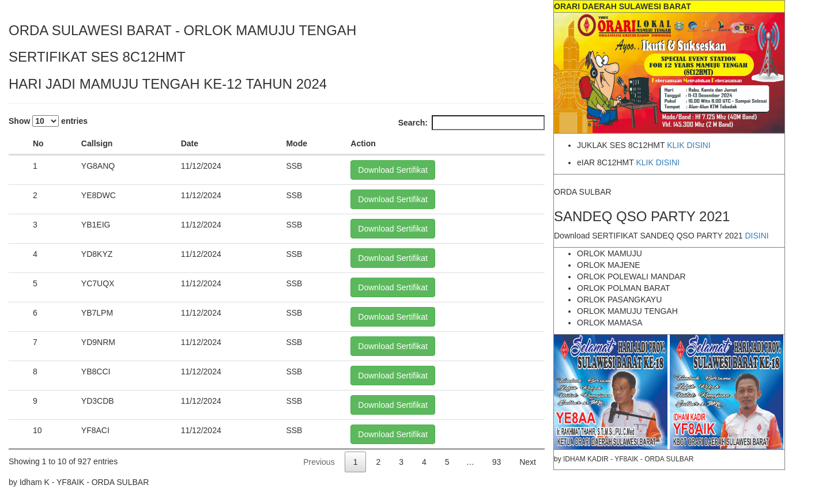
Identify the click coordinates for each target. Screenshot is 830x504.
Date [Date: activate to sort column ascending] (190, 143)
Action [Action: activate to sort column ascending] (363, 143)
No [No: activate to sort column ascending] (38, 143)
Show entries (48, 121)
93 (497, 462)
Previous (319, 462)
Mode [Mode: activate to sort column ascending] (297, 143)
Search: (471, 123)
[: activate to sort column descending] (18, 144)
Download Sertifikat (393, 170)
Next (528, 462)
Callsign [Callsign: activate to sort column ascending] (97, 143)
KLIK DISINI (688, 145)
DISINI (757, 236)
